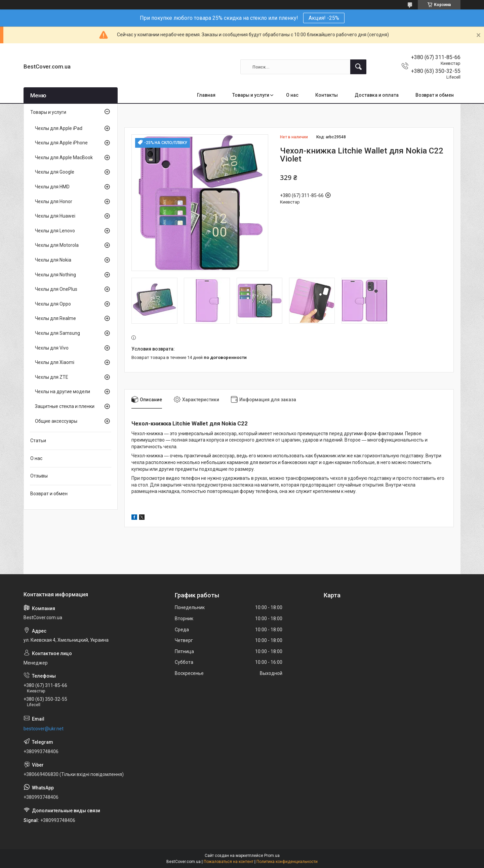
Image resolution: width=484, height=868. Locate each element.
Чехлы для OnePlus (56, 289)
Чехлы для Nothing (55, 275)
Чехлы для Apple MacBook (64, 157)
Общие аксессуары (56, 421)
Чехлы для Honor (54, 201)
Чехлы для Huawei (55, 216)
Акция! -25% (324, 18)
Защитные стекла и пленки (65, 406)
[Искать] (358, 67)
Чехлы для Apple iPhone (61, 143)
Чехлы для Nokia (53, 260)
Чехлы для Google (55, 172)
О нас (292, 95)
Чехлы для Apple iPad (59, 128)
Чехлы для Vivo (52, 348)
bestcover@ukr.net (44, 729)
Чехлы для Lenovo (55, 231)
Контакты (327, 95)
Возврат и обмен (435, 95)
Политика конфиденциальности (287, 862)
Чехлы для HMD (52, 187)
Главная (206, 95)
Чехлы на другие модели (63, 392)
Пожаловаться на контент (229, 862)
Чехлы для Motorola (57, 245)
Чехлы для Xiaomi (55, 362)
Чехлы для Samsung (57, 333)
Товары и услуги (251, 95)
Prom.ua (272, 856)
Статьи (38, 441)
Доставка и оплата (377, 95)
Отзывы (39, 476)
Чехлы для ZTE (52, 377)
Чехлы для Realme (55, 318)
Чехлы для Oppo (53, 304)
